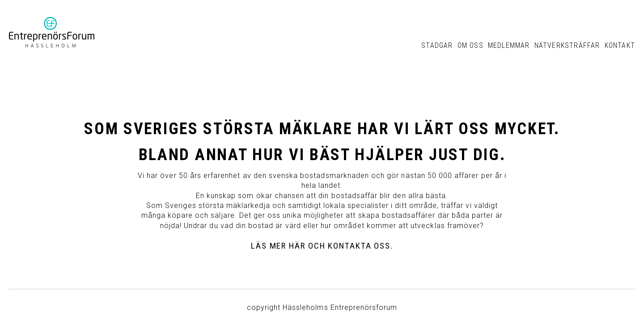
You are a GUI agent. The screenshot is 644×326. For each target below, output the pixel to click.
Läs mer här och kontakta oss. (322, 246)
